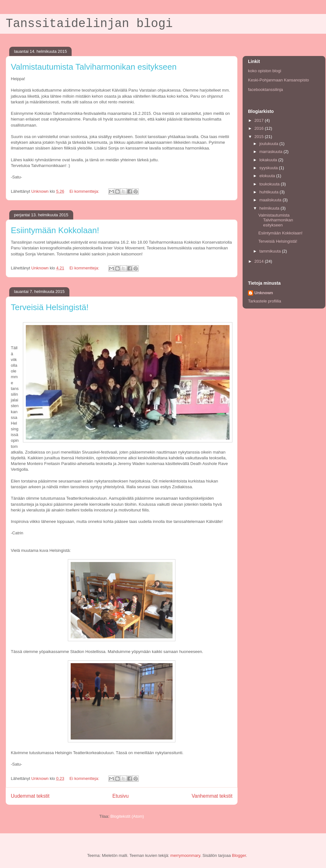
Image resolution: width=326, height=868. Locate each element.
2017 (260, 120)
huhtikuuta (270, 192)
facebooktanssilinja (266, 90)
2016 (260, 128)
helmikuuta (270, 208)
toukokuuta (270, 184)
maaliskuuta (271, 200)
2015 (260, 137)
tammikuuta (271, 251)
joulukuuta (269, 144)
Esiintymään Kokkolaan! (55, 230)
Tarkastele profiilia (265, 301)
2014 (260, 261)
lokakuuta (269, 160)
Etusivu (120, 796)
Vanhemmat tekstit (212, 796)
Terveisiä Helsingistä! (50, 307)
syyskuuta (269, 168)
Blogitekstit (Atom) (127, 816)
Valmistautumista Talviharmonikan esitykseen (94, 67)
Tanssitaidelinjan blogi (89, 24)
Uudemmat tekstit (30, 796)
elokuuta (268, 176)
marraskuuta (272, 152)
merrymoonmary (185, 855)
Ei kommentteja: (85, 191)
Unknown (264, 293)
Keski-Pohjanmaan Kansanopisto (279, 80)
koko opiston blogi (265, 71)
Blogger (239, 855)
